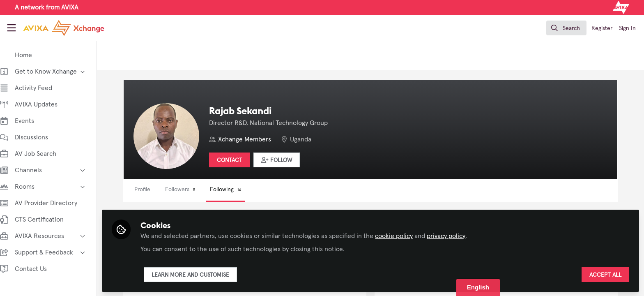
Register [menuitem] (602, 28)
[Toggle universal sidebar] (11, 28)
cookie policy (402, 235)
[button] (285, 160)
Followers (188, 190)
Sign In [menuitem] (627, 28)
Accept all (605, 274)
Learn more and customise (199, 274)
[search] (566, 28)
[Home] (57, 28)
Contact (238, 160)
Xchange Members (253, 139)
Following (234, 190)
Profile (151, 190)
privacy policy (454, 235)
